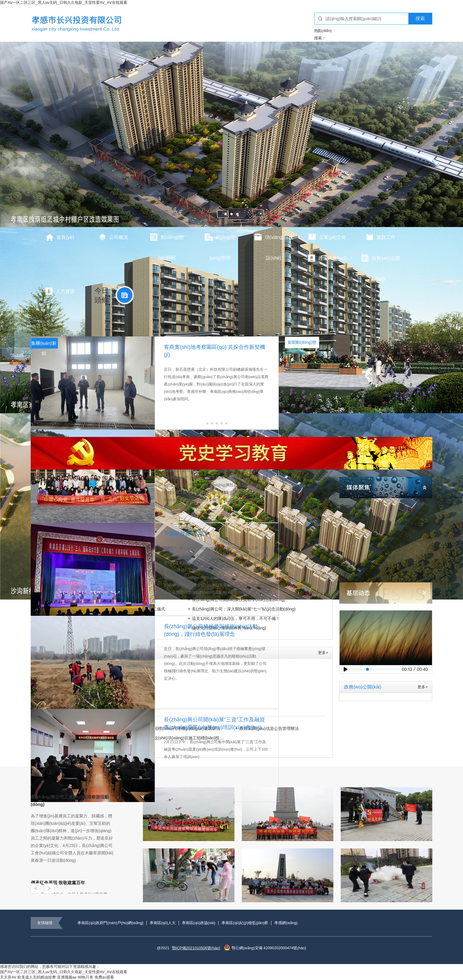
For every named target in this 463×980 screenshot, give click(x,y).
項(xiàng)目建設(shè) (274, 240)
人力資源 (60, 291)
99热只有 (85, 977)
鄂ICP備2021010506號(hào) (196, 948)
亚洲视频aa (67, 977)
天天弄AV (8, 977)
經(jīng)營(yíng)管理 (220, 240)
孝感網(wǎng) (286, 923)
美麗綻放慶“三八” (184, 533)
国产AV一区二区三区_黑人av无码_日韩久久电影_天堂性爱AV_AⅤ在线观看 (64, 3)
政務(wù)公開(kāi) (380, 261)
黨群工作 (380, 237)
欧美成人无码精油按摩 (37, 977)
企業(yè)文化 (327, 237)
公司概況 (113, 237)
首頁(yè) (60, 237)
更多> (323, 653)
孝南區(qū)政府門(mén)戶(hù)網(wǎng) (110, 923)
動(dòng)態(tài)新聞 (167, 240)
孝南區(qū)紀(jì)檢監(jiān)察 (245, 923)
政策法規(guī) (327, 258)
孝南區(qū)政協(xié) (199, 923)
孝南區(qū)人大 (163, 923)
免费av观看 (104, 977)
